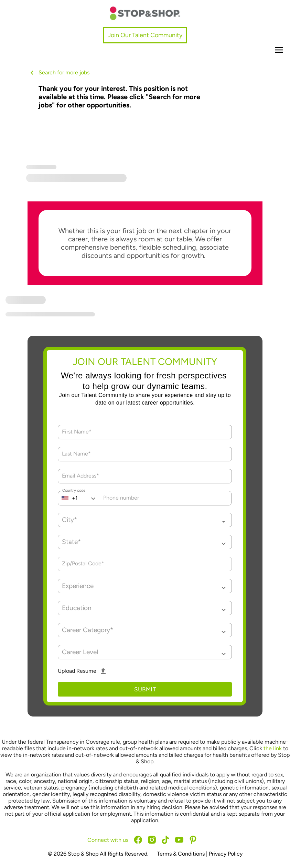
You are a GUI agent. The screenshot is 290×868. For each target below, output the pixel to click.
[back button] (33, 73)
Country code (74, 491)
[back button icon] (32, 73)
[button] (145, 542)
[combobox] (145, 520)
